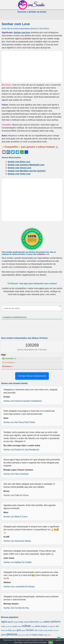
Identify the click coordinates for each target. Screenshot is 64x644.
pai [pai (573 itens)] (57, 630)
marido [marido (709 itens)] (41, 630)
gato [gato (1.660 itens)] (19, 630)
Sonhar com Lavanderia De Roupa (19, 587)
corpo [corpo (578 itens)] (33, 626)
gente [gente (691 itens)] (24, 630)
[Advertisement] (32, 67)
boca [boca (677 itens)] (41, 622)
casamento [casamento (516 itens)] (9, 627)
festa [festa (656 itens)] (51, 626)
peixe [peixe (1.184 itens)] (4, 635)
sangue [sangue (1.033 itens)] (40, 635)
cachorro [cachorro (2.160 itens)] (55, 622)
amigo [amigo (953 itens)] (21, 622)
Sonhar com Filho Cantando (16, 474)
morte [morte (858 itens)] (50, 630)
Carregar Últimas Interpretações (32, 376)
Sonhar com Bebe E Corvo (15, 517)
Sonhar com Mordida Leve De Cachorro (27, 171)
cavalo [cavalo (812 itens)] (15, 626)
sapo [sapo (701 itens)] (46, 635)
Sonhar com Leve (16, 24)
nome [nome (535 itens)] (54, 630)
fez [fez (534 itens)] (54, 627)
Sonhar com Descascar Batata (17, 541)
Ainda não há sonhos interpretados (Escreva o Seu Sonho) (25, 28)
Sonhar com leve (22, 33)
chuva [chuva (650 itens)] (20, 627)
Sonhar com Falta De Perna (16, 495)
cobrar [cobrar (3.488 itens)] (26, 626)
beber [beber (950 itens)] (32, 622)
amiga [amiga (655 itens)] (16, 622)
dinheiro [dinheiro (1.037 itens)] (44, 626)
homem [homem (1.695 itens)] (30, 630)
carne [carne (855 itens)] (3, 626)
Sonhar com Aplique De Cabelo (18, 562)
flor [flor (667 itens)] (7, 630)
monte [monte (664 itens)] (45, 630)
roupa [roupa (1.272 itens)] (34, 635)
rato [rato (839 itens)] (27, 635)
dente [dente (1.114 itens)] (38, 626)
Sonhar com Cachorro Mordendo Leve (26, 165)
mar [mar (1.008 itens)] (36, 630)
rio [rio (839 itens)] (30, 635)
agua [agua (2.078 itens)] (4, 622)
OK (51, 642)
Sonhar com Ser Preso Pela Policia (19, 422)
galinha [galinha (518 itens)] (14, 630)
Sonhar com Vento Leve (19, 174)
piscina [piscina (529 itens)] (20, 635)
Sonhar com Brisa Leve (19, 162)
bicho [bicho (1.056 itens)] (37, 622)
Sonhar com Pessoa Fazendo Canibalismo (23, 401)
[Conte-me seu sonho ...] (32, 308)
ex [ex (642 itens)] (49, 627)
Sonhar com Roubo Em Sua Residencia (21, 450)
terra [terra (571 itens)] (49, 635)
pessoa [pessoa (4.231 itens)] (12, 634)
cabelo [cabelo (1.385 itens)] (46, 622)
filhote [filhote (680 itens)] (3, 630)
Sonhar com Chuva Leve (19, 168)
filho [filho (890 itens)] (57, 626)
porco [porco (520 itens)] (23, 635)
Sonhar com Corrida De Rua (16, 608)
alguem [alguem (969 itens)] (10, 622)
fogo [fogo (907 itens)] (10, 630)
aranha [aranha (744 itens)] (26, 622)
